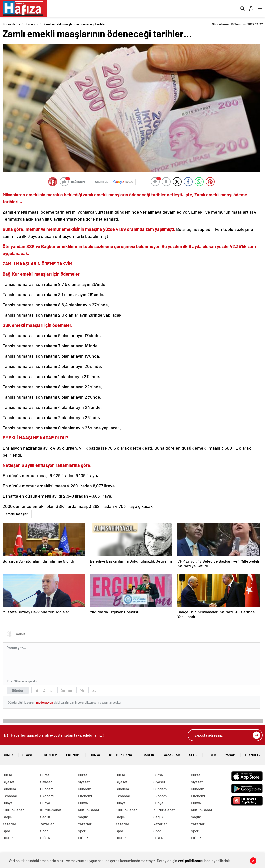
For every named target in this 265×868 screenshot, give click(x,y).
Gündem (51, 754)
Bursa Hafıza (12, 24)
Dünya (95, 754)
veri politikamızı (191, 861)
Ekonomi (32, 24)
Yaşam (230, 754)
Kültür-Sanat (122, 754)
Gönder (18, 691)
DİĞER (211, 754)
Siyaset (29, 754)
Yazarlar (172, 754)
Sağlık (148, 754)
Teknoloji (253, 754)
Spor (193, 754)
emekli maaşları (17, 514)
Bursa (8, 754)
